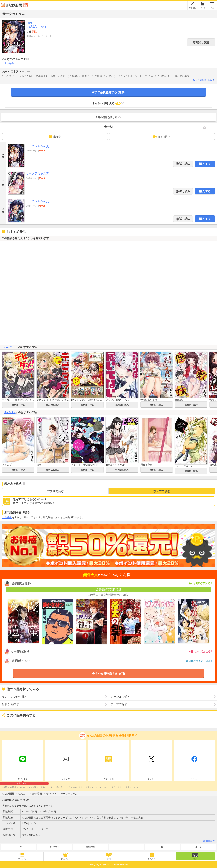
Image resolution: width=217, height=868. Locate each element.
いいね (194, 779)
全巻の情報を (108, 117)
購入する (205, 164)
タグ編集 (9, 63)
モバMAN (10, 412)
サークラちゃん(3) (38, 201)
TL (127, 847)
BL (162, 847)
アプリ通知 (108, 779)
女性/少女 (54, 847)
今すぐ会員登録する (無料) (108, 92)
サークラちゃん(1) (38, 146)
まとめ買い (161, 136)
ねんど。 (38, 26)
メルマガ (66, 779)
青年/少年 (90, 847)
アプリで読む (55, 491)
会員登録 (7, 517)
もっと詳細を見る (204, 80)
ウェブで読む (162, 491)
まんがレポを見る (109, 103)
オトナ (199, 847)
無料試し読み (201, 42)
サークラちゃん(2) (38, 173)
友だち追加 (22, 780)
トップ (18, 847)
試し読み (185, 164)
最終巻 (55, 136)
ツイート (7, 722)
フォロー (151, 779)
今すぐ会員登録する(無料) (108, 674)
